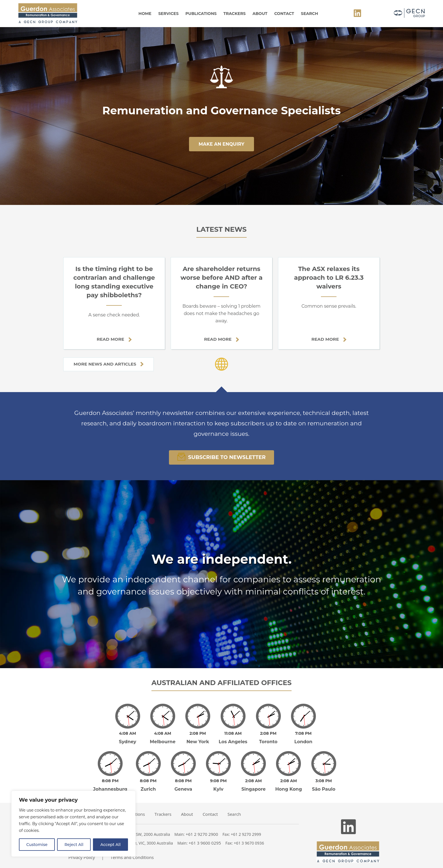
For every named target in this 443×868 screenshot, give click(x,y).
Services (168, 14)
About (260, 14)
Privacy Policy (82, 857)
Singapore (253, 789)
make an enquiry (221, 144)
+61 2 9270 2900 (202, 834)
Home (145, 14)
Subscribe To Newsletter (222, 457)
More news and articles (108, 364)
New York (198, 742)
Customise (37, 845)
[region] (73, 824)
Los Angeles (233, 742)
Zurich (148, 789)
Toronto (268, 742)
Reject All (74, 845)
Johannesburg (110, 789)
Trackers (235, 14)
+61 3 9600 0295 (205, 843)
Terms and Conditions (132, 857)
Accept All (110, 845)
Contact (284, 14)
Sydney (128, 742)
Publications (201, 14)
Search (310, 14)
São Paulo (324, 789)
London (303, 742)
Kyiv (218, 789)
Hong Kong (289, 789)
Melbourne (163, 742)
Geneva (184, 789)
